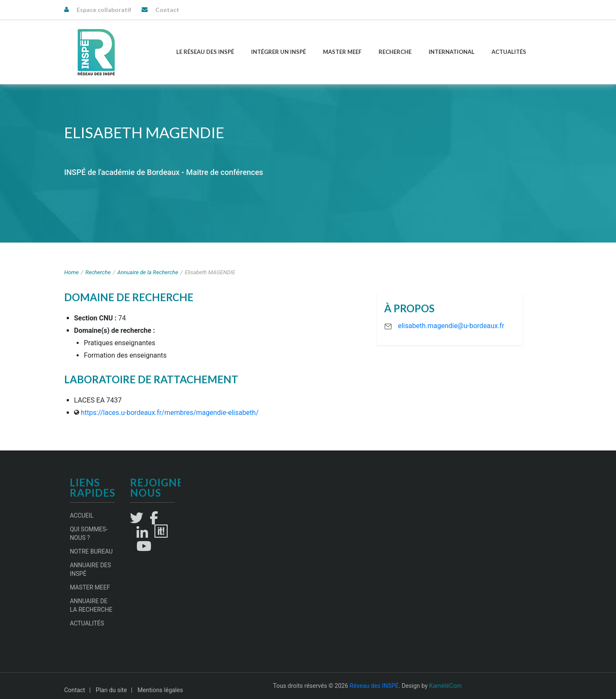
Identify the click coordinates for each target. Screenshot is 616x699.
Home (71, 272)
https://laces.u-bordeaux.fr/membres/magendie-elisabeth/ (170, 413)
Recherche (395, 52)
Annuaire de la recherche (91, 605)
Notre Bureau (91, 551)
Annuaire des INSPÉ (90, 569)
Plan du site (111, 690)
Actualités (509, 52)
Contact (167, 10)
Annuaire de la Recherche (148, 272)
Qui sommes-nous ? (89, 533)
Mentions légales (160, 690)
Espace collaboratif (104, 10)
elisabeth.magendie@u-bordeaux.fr (451, 326)
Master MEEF (342, 52)
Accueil (82, 515)
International (452, 52)
